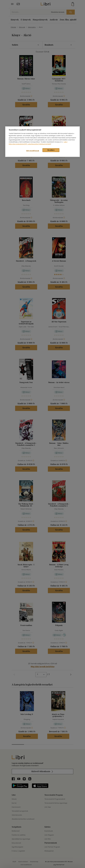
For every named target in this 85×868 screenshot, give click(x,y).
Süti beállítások (33, 151)
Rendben (51, 150)
